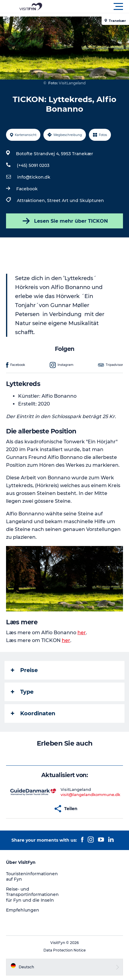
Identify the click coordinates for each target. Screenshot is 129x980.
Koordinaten (33, 713)
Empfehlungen (23, 910)
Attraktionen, (32, 201)
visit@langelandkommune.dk (90, 795)
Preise (24, 670)
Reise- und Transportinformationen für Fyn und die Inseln (32, 894)
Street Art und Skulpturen (76, 201)
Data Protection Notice (64, 950)
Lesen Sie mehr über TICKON (65, 221)
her (82, 633)
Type (22, 692)
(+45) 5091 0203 (33, 165)
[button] (92, 7)
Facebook (27, 189)
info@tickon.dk (34, 177)
